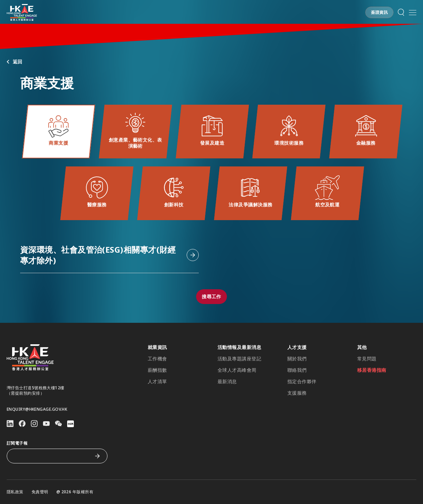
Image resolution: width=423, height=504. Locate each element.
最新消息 (227, 382)
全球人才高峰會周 (237, 370)
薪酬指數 (157, 370)
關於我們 (297, 359)
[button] (379, 12)
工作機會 (157, 359)
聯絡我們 (297, 370)
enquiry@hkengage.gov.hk (37, 409)
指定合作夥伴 (302, 382)
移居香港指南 (372, 370)
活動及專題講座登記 (239, 359)
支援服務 (297, 393)
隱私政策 (15, 492)
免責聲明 (40, 492)
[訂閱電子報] (52, 456)
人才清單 (157, 382)
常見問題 (367, 359)
